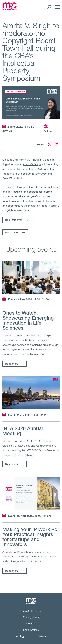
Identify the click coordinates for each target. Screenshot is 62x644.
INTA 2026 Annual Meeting (23, 431)
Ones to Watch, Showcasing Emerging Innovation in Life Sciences (28, 320)
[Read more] (31, 277)
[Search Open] (49, 7)
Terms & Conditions (31, 611)
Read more (12, 363)
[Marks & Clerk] (10, 9)
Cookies (31, 623)
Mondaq (43, 636)
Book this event (14, 220)
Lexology (20, 636)
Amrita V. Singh (32, 164)
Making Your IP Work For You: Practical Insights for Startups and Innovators (31, 537)
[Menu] (56, 7)
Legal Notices (31, 630)
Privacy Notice (31, 617)
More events (12, 232)
